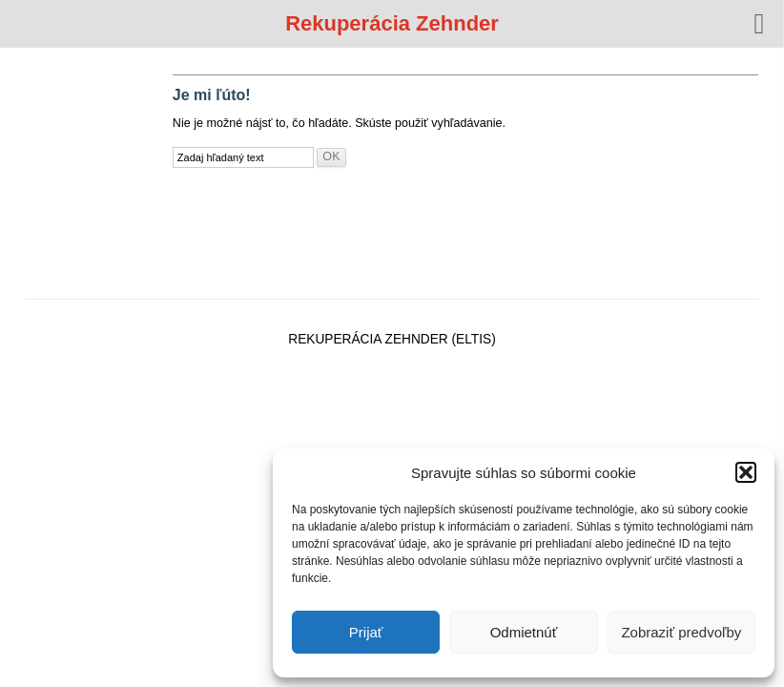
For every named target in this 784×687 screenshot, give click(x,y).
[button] (746, 472)
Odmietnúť (524, 632)
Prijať (366, 632)
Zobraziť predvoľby (681, 632)
